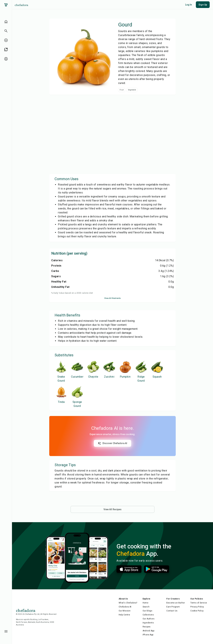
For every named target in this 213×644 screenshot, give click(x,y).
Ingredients (148, 623)
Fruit (122, 90)
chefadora (21, 5)
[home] (6, 22)
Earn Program (173, 607)
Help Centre (124, 615)
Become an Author (176, 603)
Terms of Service (199, 603)
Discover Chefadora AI (112, 443)
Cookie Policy (197, 611)
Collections (148, 615)
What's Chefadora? (128, 603)
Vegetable (132, 90)
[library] (6, 50)
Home (146, 603)
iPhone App (148, 635)
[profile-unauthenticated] (6, 59)
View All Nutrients (113, 298)
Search (146, 607)
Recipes (147, 627)
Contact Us (172, 611)
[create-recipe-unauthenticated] (6, 40)
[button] (6, 31)
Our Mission (125, 611)
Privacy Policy (197, 607)
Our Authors (149, 619)
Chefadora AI (125, 607)
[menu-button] (6, 631)
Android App (148, 631)
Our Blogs (148, 611)
